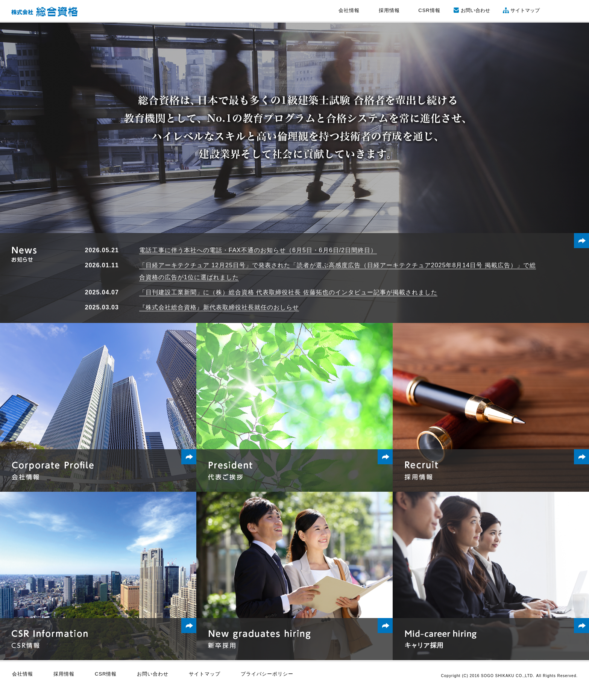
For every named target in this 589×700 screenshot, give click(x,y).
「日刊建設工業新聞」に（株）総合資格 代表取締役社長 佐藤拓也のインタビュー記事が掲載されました (288, 292)
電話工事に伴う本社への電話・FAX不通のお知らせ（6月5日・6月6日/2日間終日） (258, 250)
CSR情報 (429, 10)
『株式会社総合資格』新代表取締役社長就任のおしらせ (219, 307)
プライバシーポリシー (267, 674)
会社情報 (349, 10)
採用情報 (389, 10)
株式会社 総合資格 (44, 12)
